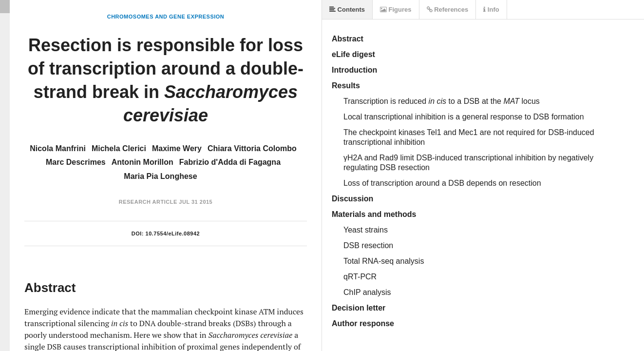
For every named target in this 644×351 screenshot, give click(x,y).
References (448, 10)
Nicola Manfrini (58, 148)
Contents (347, 10)
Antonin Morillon (142, 162)
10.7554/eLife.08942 (173, 234)
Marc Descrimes (76, 162)
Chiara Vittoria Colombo (252, 148)
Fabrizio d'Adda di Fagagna (230, 162)
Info (491, 10)
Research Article (148, 202)
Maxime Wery (177, 148)
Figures (396, 10)
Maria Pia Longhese (160, 176)
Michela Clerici (119, 148)
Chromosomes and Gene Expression (166, 17)
